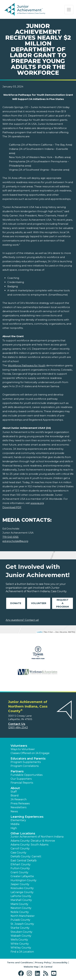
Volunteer (39, 603)
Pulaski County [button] (20, 920)
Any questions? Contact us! (22, 620)
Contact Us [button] (17, 724)
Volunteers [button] (19, 746)
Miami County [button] (19, 904)
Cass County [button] (18, 853)
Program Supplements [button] (26, 762)
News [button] (14, 811)
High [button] (14, 828)
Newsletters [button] (18, 807)
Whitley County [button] (21, 948)
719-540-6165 (10, 537)
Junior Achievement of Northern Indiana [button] (37, 837)
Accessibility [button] (60, 962)
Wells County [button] (19, 940)
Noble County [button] (20, 912)
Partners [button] (17, 771)
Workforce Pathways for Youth (27, 365)
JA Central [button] (47, 967)
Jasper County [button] (20, 884)
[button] (22, 973)
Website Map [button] (31, 967)
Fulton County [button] (20, 868)
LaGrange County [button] (22, 892)
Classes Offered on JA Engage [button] (30, 753)
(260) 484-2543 (18, 727)
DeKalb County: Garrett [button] (26, 856)
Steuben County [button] (21, 932)
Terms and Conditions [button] (20, 962)
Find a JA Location (22, 952)
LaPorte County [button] (21, 896)
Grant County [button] (19, 872)
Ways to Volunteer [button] (23, 749)
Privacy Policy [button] (43, 962)
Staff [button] (14, 792)
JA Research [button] (19, 799)
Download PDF (12, 507)
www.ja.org (37, 503)
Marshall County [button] (21, 900)
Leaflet (39, 632)
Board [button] (15, 796)
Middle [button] (15, 824)
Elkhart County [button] (21, 864)
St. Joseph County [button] (22, 924)
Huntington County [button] (24, 880)
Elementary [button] (18, 820)
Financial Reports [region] (22, 783)
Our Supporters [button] (21, 779)
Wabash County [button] (21, 936)
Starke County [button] (20, 928)
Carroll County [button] (20, 848)
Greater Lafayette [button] (22, 876)
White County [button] (20, 944)
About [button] (15, 788)
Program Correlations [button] (25, 766)
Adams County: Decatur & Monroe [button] (33, 841)
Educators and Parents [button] (28, 759)
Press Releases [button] (20, 803)
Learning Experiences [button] (27, 817)
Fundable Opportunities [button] (27, 775)
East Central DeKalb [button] (24, 861)
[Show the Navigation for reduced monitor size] (69, 10)
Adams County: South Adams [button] (29, 845)
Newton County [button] (21, 908)
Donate (16, 603)
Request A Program (62, 603)
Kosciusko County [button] (22, 888)
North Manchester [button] (23, 916)
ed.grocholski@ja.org (15, 541)
